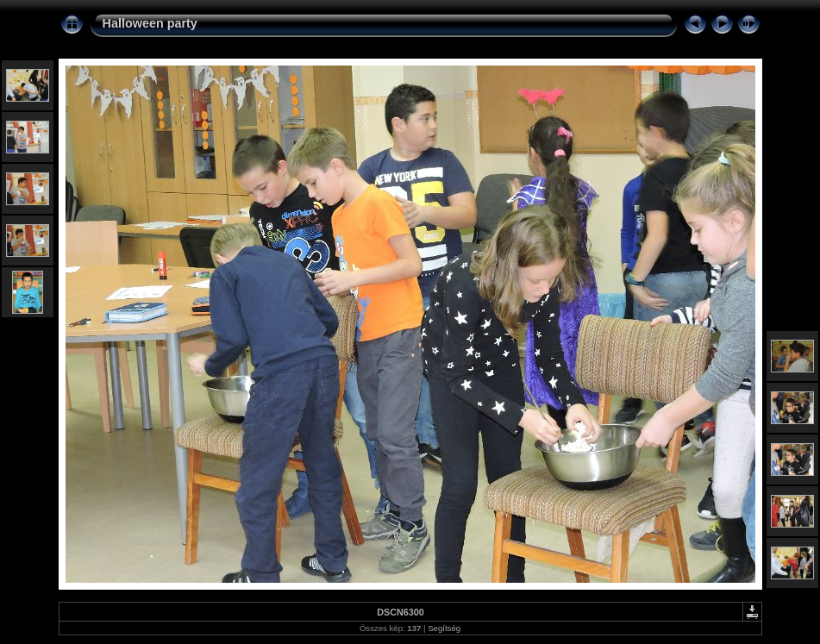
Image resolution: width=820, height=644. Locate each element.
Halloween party (150, 23)
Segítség (444, 628)
